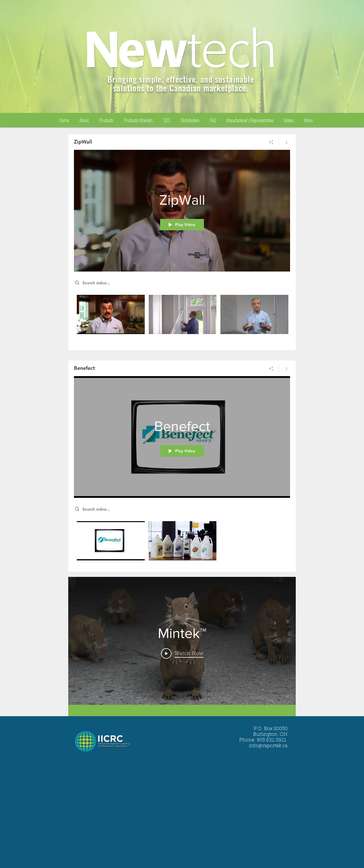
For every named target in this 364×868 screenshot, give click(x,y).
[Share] (271, 142)
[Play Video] (182, 654)
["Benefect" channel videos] (182, 542)
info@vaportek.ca (268, 746)
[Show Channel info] (285, 142)
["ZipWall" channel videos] (182, 318)
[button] (167, 120)
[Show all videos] (182, 710)
